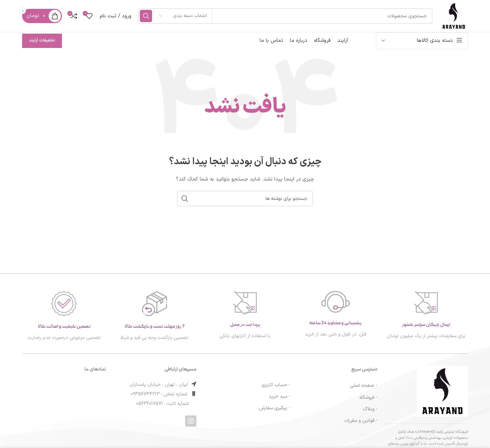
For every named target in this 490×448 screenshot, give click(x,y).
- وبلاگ (370, 412)
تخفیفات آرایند (42, 44)
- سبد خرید (280, 400)
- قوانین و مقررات (361, 424)
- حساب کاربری (276, 388)
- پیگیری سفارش (275, 411)
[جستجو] (284, 18)
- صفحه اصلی (364, 389)
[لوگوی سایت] (452, 18)
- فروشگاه (368, 401)
